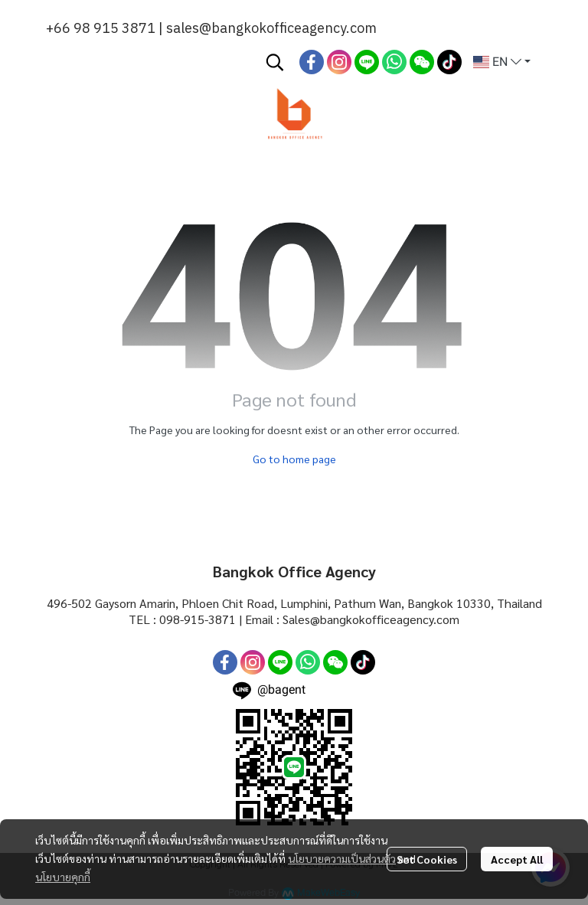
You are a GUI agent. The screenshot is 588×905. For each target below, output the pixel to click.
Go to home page (294, 459)
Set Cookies (427, 859)
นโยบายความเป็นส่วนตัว (342, 858)
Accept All (517, 859)
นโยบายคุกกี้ (63, 877)
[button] (275, 62)
